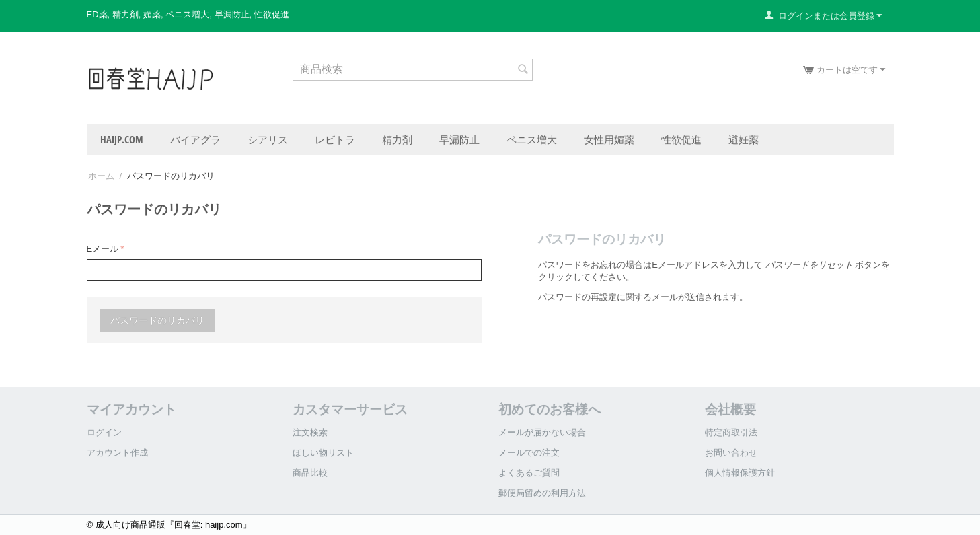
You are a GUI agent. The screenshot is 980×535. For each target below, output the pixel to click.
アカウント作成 (117, 453)
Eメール (103, 249)
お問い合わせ (731, 453)
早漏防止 (459, 139)
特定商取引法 (731, 432)
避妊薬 (744, 139)
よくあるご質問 (529, 473)
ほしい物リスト (323, 453)
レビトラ (335, 139)
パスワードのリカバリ (157, 320)
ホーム (101, 176)
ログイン (104, 432)
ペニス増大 (532, 139)
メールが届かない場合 (542, 432)
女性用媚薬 (609, 139)
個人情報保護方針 (740, 473)
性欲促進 (681, 139)
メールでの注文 (529, 453)
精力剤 (397, 139)
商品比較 (310, 473)
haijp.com (122, 139)
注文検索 (310, 432)
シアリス (268, 139)
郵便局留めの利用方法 (542, 493)
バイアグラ (195, 139)
